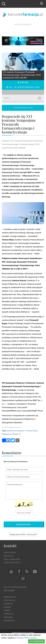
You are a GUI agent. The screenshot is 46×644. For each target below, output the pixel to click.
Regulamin (9, 597)
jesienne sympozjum (16, 437)
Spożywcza (10, 607)
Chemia (7, 614)
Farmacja (9, 620)
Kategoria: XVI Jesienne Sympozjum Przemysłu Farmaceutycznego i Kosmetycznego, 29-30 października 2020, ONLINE (22, 151)
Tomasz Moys (32, 437)
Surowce (8, 610)
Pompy (7, 617)
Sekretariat (10, 559)
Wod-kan (8, 624)
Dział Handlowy (12, 566)
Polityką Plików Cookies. (27, 638)
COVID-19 (16, 441)
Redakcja (9, 563)
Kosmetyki (9, 627)
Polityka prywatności (15, 594)
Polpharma (7, 441)
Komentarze (12, 459)
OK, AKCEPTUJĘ (37, 641)
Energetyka (10, 604)
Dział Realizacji (12, 569)
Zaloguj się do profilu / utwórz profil (23, 541)
